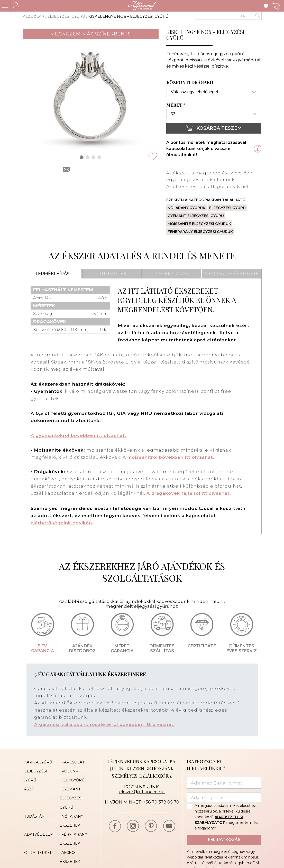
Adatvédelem (37, 823)
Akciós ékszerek (77, 838)
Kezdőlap (34, 16)
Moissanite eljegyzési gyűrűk (199, 224)
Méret (176, 105)
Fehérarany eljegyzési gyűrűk (200, 232)
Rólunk (68, 769)
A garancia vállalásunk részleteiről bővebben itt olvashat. (106, 724)
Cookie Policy (75, 846)
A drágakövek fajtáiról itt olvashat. (190, 493)
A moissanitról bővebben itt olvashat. (170, 457)
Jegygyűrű (71, 777)
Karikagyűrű (37, 761)
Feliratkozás (224, 839)
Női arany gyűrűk (186, 208)
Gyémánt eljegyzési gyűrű (196, 216)
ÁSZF (28, 784)
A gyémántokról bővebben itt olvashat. (80, 435)
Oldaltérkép (37, 838)
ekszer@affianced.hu (142, 791)
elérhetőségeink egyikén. (62, 522)
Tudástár (33, 807)
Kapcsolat (71, 761)
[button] (82, 157)
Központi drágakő (190, 82)
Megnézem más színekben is (91, 34)
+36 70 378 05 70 (161, 801)
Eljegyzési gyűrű (68, 16)
